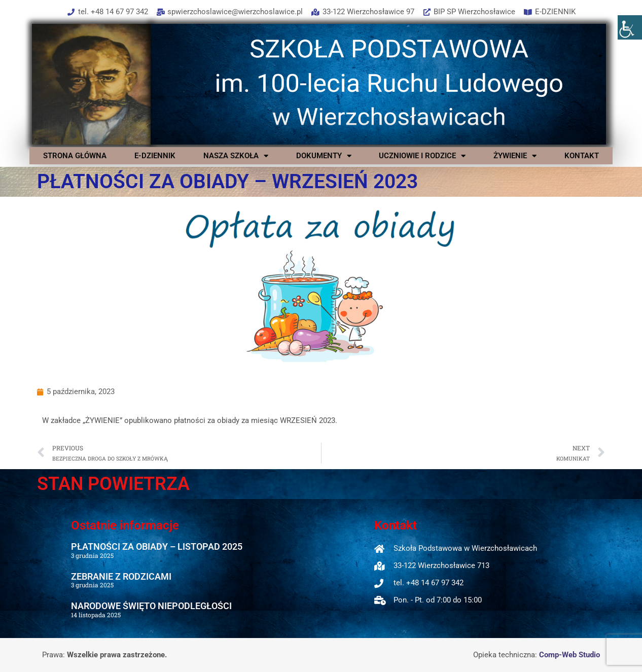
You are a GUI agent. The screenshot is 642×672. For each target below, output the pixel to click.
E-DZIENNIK (155, 156)
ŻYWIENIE (515, 156)
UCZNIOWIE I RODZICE (422, 156)
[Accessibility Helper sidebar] (630, 27)
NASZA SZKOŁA (236, 156)
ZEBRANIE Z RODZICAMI (121, 576)
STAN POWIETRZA (113, 484)
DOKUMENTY (324, 156)
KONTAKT (582, 156)
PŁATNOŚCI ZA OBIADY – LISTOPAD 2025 (157, 546)
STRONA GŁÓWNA (75, 156)
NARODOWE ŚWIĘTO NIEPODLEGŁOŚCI (151, 606)
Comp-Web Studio (569, 655)
